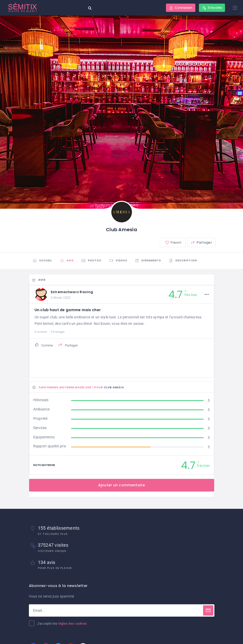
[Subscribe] (208, 610)
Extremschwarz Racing (72, 292)
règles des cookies (72, 623)
